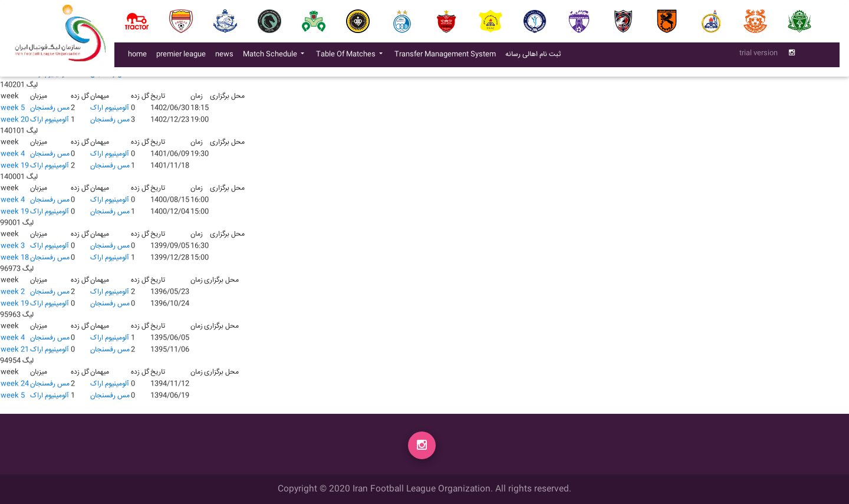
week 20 (15, 120)
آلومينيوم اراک (110, 108)
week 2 (13, 292)
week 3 (13, 246)
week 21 (15, 350)
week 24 (15, 384)
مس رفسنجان (50, 108)
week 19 (15, 166)
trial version (758, 56)
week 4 (13, 154)
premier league (181, 57)
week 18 (15, 258)
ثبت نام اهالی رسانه (535, 57)
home (137, 57)
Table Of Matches (347, 57)
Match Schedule (271, 57)
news (227, 57)
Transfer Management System (447, 57)
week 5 (13, 108)
